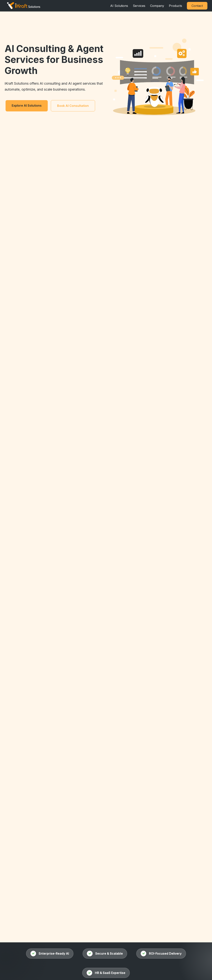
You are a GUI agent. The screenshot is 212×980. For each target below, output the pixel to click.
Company (157, 6)
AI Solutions (119, 6)
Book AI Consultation (73, 106)
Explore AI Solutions (27, 105)
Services (139, 6)
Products (175, 6)
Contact (197, 6)
